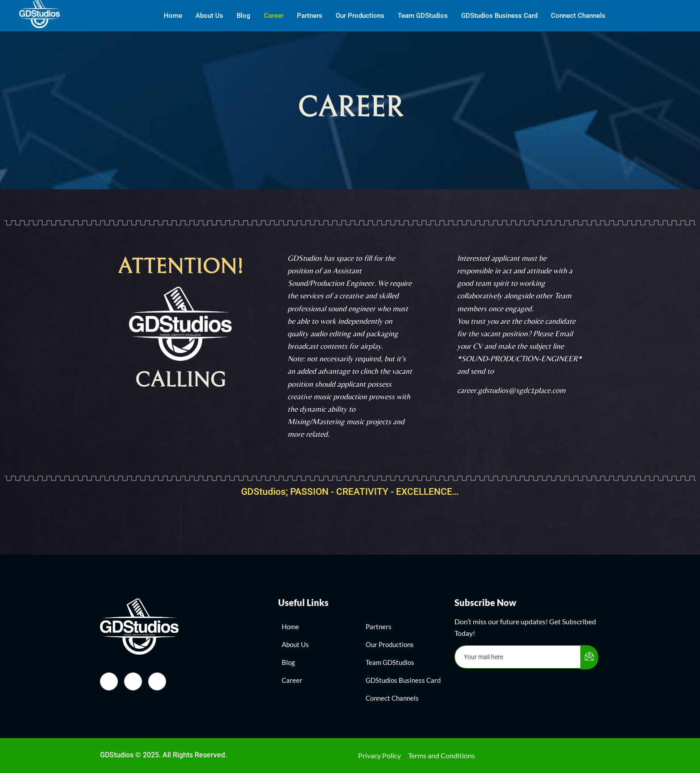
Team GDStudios (423, 16)
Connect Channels (578, 16)
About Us (209, 16)
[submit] (589, 657)
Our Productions (360, 16)
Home (173, 16)
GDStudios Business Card (499, 16)
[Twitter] (157, 681)
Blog (244, 16)
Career (274, 16)
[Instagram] (133, 681)
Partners (310, 16)
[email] (518, 657)
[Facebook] (109, 681)
